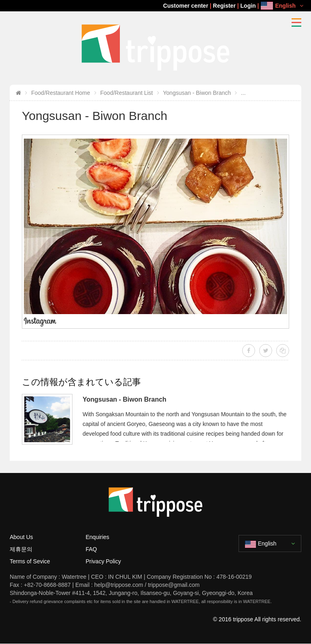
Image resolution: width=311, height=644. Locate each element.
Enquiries (98, 537)
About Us (21, 537)
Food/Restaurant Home (61, 93)
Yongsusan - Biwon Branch (197, 93)
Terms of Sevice (30, 561)
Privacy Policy (103, 561)
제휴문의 (21, 549)
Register (224, 6)
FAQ (92, 549)
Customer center (186, 6)
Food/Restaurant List (127, 93)
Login (248, 6)
